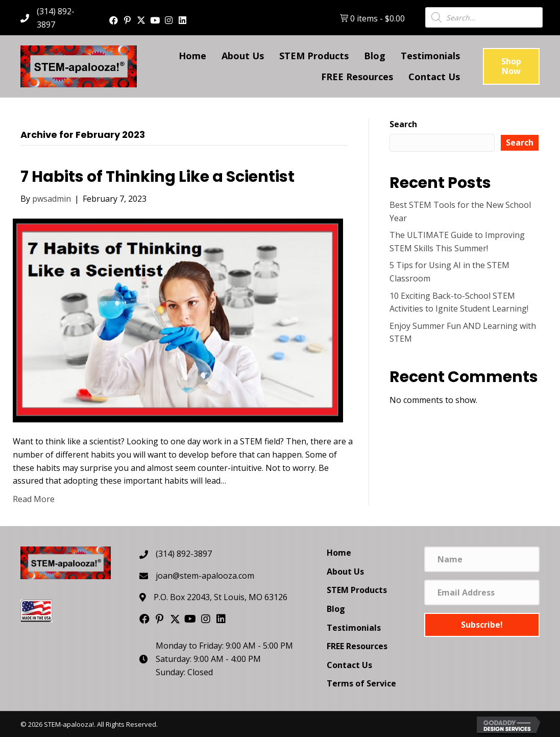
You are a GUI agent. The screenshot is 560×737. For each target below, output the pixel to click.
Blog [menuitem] (336, 609)
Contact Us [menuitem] (349, 665)
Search (403, 124)
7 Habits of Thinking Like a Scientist (157, 177)
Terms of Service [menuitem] (361, 683)
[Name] (482, 559)
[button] (114, 20)
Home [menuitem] (339, 553)
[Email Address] (482, 592)
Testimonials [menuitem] (354, 628)
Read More (34, 499)
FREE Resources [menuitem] (357, 646)
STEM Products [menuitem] (357, 590)
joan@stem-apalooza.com (205, 576)
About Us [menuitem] (345, 572)
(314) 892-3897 (184, 554)
